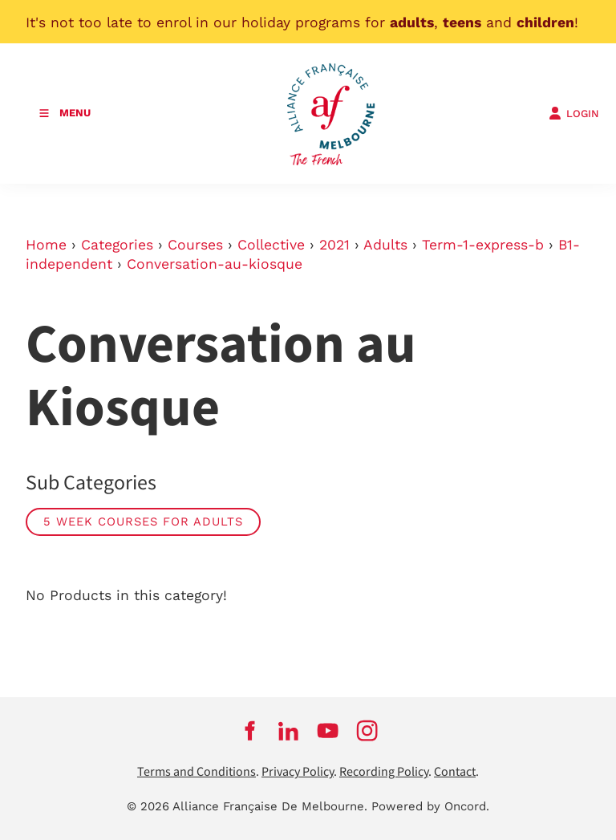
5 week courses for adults (143, 521)
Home (46, 245)
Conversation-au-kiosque (215, 264)
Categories (117, 245)
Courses (195, 245)
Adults (385, 245)
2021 (334, 245)
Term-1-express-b (483, 245)
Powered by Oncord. (430, 806)
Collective (271, 245)
